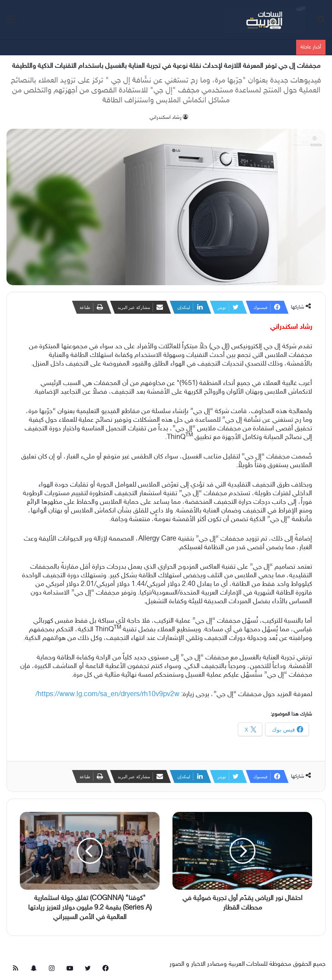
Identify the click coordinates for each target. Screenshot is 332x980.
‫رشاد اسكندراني (166, 118)
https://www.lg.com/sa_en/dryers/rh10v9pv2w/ (107, 695)
